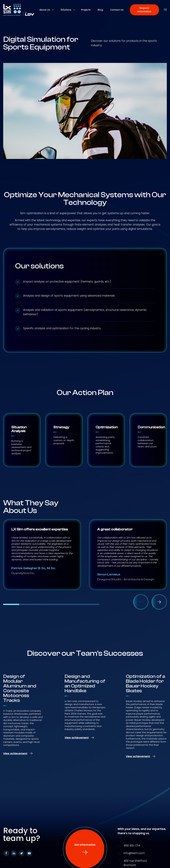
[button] (144, 10)
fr (165, 10)
